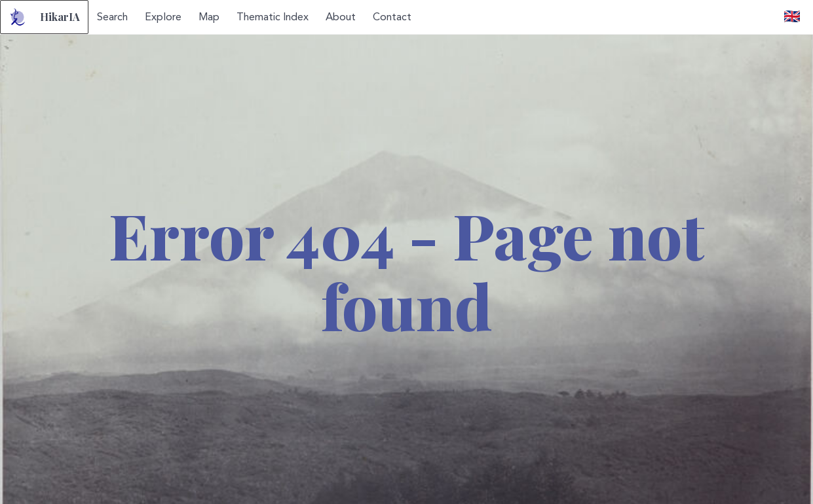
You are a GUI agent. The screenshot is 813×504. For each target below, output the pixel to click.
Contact (392, 17)
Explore (163, 17)
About (341, 17)
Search (112, 17)
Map (209, 17)
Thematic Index (273, 17)
